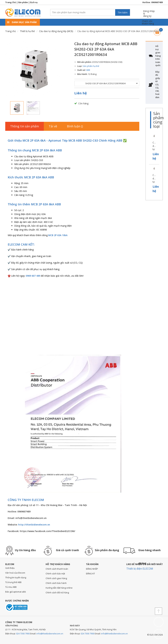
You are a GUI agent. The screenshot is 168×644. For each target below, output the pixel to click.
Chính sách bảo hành (56, 583)
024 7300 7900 (23, 634)
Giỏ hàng (157, 31)
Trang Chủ (11, 2)
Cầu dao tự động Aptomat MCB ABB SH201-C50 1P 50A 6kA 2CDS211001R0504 (154, 179)
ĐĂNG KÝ (90, 574)
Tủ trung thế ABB (13, 582)
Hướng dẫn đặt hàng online (59, 588)
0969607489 (157, 2)
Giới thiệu (10, 568)
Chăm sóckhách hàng (148, 22)
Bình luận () (75, 126)
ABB (88, 70)
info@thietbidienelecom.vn (50, 634)
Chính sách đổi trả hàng (57, 592)
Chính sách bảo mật (55, 574)
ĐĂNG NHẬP (92, 569)
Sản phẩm (23, 2)
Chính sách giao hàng (56, 578)
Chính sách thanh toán (57, 569)
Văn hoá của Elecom (15, 573)
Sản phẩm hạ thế (91, 66)
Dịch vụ (34, 2)
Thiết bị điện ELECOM (140, 569)
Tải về (53, 126)
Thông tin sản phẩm (25, 126)
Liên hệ (81, 93)
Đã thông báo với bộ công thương (16, 607)
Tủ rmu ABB (11, 587)
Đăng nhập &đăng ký (149, 12)
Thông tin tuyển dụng (16, 577)
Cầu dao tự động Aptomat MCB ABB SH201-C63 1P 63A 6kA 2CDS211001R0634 (154, 146)
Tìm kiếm (123, 13)
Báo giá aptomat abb (16, 592)
